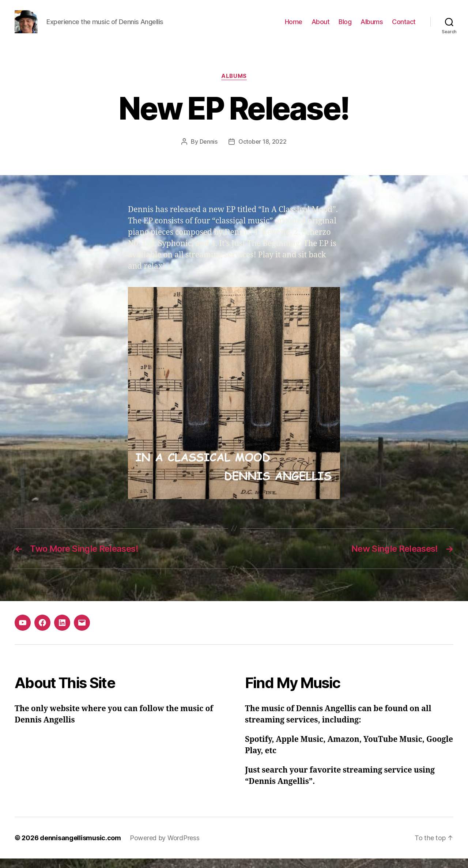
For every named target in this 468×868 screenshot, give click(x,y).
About (321, 27)
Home (294, 27)
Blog (345, 27)
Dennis (209, 151)
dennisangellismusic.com (80, 847)
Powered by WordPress (165, 847)
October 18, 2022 (263, 151)
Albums (372, 27)
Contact (404, 27)
